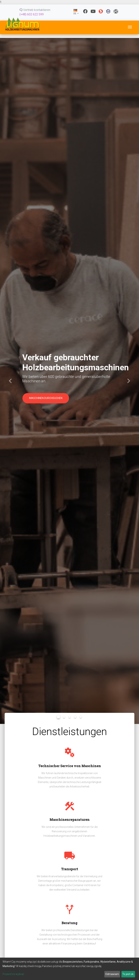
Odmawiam (112, 974)
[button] (10, 381)
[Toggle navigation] (130, 27)
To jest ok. (128, 974)
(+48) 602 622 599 (32, 14)
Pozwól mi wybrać (13, 974)
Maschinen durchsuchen (46, 398)
